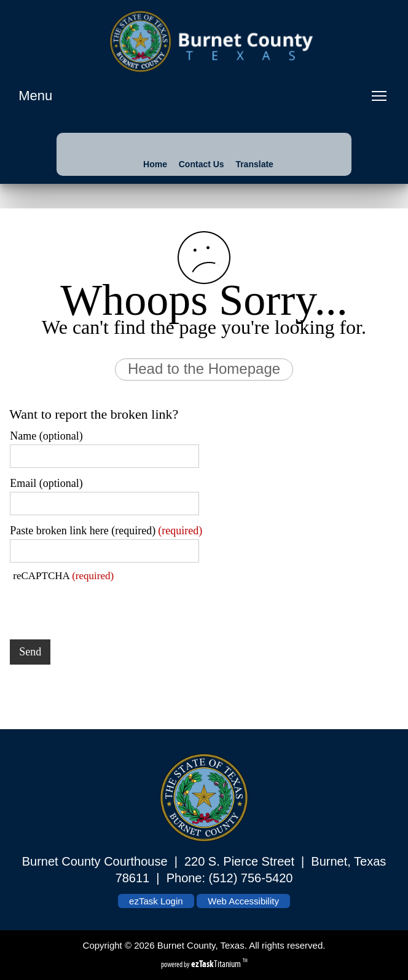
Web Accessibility (243, 901)
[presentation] (103, 606)
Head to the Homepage (204, 369)
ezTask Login (156, 901)
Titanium (217, 964)
